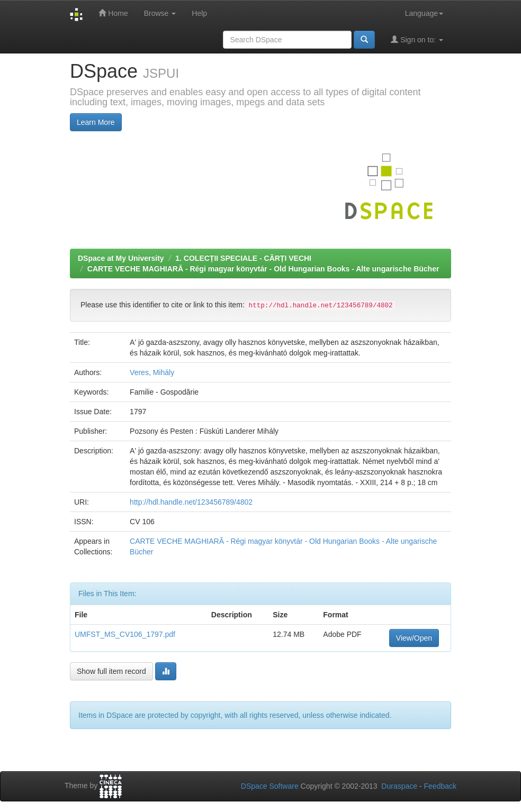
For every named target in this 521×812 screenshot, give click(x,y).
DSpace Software (270, 786)
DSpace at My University (121, 258)
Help (199, 13)
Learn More (96, 122)
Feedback (440, 786)
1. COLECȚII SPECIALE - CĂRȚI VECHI (243, 258)
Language (424, 13)
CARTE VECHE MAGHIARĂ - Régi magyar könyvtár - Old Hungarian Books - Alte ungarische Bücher (263, 269)
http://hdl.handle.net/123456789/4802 (191, 502)
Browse (160, 13)
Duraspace (399, 786)
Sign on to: (417, 39)
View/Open (414, 638)
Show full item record (111, 671)
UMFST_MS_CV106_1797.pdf (125, 634)
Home (113, 13)
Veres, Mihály (152, 372)
